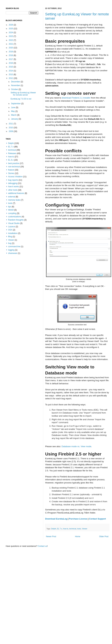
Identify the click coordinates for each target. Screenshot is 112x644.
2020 (11, 48)
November (16, 85)
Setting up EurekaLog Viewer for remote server (23, 94)
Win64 (11, 210)
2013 (11, 74)
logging (11, 250)
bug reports (13, 180)
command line (14, 247)
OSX (10, 230)
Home (78, 537)
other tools (13, 190)
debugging (13, 183)
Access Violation (15, 177)
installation (13, 233)
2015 (11, 67)
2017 (11, 59)
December (16, 82)
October (15, 89)
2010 (11, 128)
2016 (11, 63)
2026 (11, 25)
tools (79, 529)
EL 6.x (11, 160)
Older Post (104, 537)
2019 (11, 52)
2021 (11, 44)
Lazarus (12, 227)
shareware (13, 253)
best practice (14, 163)
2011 (11, 124)
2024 (11, 33)
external (12, 197)
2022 (11, 40)
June (13, 107)
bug (10, 243)
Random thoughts (16, 220)
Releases (12, 153)
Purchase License (78, 519)
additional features (16, 193)
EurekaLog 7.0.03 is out (21, 99)
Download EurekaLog (56, 519)
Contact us (42, 546)
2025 (11, 29)
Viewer (85, 529)
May (13, 111)
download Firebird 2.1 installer (76, 98)
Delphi (54, 529)
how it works (14, 187)
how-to (66, 529)
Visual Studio (14, 223)
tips (10, 207)
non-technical (14, 167)
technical (73, 529)
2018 (11, 55)
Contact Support (97, 519)
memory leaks (14, 200)
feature (11, 170)
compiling (12, 213)
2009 (11, 131)
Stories (11, 173)
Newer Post (51, 537)
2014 (11, 71)
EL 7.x (60, 529)
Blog (10, 237)
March (14, 115)
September (16, 104)
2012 (11, 78)
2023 (11, 36)
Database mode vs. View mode (76, 446)
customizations (15, 217)
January (15, 119)
